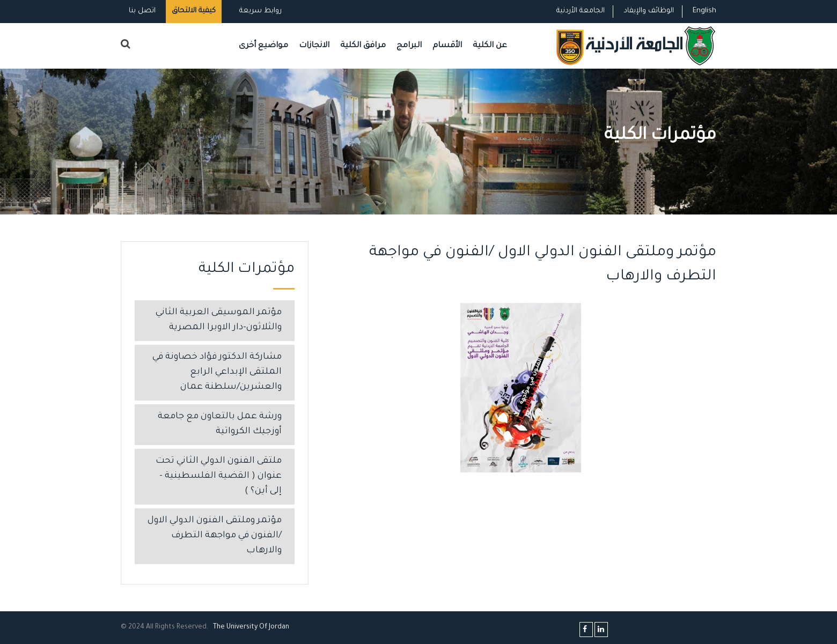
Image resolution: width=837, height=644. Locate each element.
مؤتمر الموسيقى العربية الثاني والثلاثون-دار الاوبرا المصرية (219, 320)
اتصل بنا (142, 11)
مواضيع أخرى (263, 46)
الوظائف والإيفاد (649, 11)
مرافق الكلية (363, 46)
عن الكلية (490, 46)
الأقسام (447, 46)
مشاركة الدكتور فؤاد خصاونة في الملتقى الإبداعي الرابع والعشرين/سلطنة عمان (217, 372)
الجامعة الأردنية (581, 11)
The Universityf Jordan (251, 627)
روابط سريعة (259, 11)
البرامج (409, 46)
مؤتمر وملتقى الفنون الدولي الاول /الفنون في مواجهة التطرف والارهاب (215, 536)
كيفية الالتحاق (194, 11)
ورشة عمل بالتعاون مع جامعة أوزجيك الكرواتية (220, 424)
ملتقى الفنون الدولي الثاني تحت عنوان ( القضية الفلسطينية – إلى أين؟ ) (219, 476)
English (704, 11)
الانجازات (314, 46)
